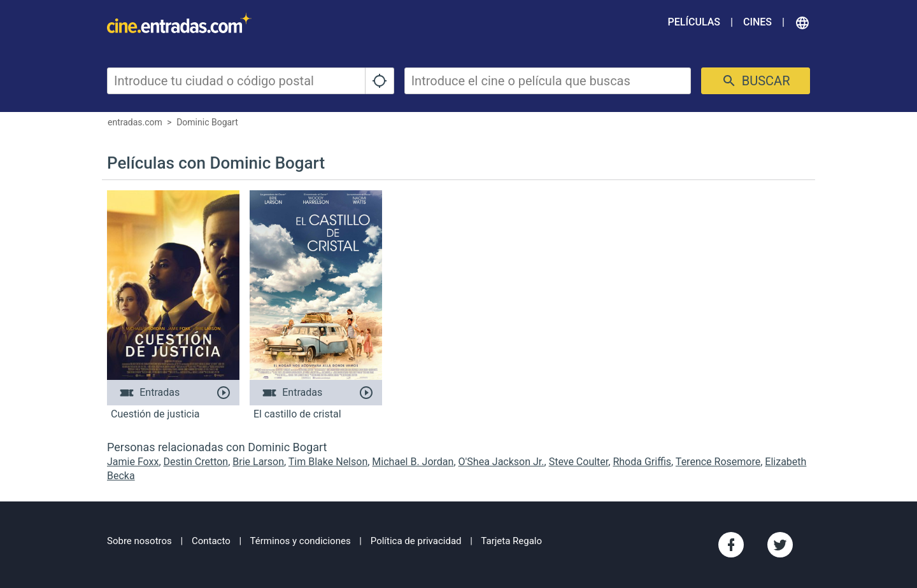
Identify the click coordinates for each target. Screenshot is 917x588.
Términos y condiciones (301, 541)
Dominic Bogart (207, 122)
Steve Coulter (579, 462)
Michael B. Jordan (413, 462)
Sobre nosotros (139, 541)
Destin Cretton (196, 462)
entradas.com (135, 122)
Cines (757, 22)
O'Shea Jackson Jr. (501, 462)
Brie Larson (258, 462)
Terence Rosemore (718, 462)
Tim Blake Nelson (328, 462)
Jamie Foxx (133, 462)
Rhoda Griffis (642, 462)
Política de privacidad (416, 541)
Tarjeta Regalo (511, 541)
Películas (694, 22)
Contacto (211, 541)
